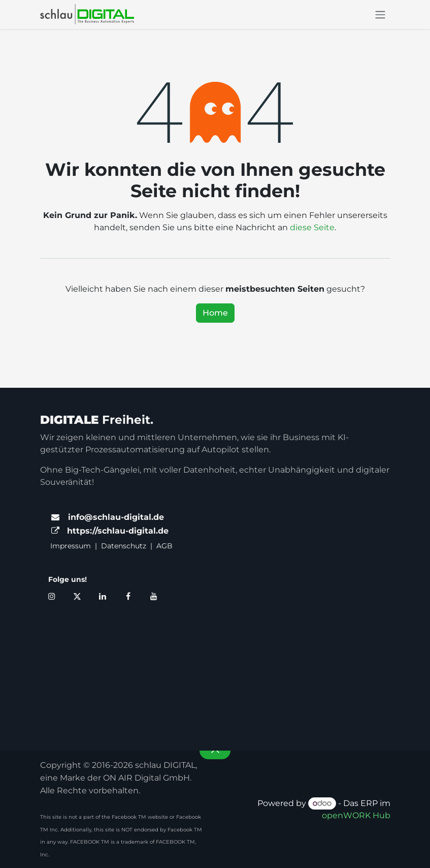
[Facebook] (128, 596)
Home (215, 313)
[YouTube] (154, 596)
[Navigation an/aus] (380, 14)
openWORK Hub (356, 815)
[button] (215, 751)
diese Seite (312, 227)
